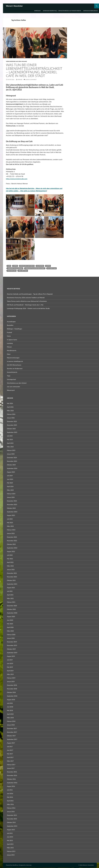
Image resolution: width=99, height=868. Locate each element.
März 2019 (10, 674)
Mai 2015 (10, 840)
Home (9, 336)
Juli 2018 (10, 703)
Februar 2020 (11, 635)
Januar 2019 (11, 682)
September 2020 (12, 613)
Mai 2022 (10, 559)
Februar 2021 (11, 602)
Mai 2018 (10, 710)
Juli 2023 (10, 519)
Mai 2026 (10, 403)
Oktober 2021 (11, 580)
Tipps (9, 376)
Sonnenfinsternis (12, 372)
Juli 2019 (10, 660)
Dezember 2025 (12, 421)
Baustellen (10, 325)
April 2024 (10, 486)
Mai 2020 (10, 624)
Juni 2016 (10, 793)
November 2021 (12, 577)
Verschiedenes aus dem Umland (16, 61)
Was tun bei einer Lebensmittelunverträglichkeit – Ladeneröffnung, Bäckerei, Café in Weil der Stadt (34, 70)
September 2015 (12, 826)
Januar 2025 (11, 454)
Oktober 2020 (11, 609)
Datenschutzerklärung (91, 11)
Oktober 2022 (11, 544)
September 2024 (12, 468)
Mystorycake (12, 271)
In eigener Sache (12, 340)
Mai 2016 (10, 797)
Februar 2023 (11, 530)
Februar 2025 (11, 450)
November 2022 (12, 541)
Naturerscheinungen (13, 358)
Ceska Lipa (29, 865)
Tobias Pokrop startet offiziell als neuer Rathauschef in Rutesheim (27, 301)
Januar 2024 (11, 497)
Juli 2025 (10, 436)
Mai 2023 (10, 523)
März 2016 (10, 804)
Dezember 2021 (12, 573)
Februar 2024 (11, 494)
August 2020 (11, 616)
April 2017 (10, 757)
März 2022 (10, 566)
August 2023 (11, 515)
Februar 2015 (11, 851)
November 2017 (12, 732)
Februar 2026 (11, 414)
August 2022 (11, 551)
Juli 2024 (10, 476)
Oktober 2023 (11, 508)
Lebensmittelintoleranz (15, 268)
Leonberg (10, 343)
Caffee (15, 266)
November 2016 (12, 775)
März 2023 (10, 526)
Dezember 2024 (12, 458)
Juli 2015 (10, 833)
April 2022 (10, 562)
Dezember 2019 (12, 642)
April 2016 (10, 801)
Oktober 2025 (11, 429)
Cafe (9, 266)
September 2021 (12, 584)
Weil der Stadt (23, 271)
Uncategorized (11, 379)
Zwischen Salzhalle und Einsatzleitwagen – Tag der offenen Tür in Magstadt (30, 294)
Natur (9, 354)
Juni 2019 (10, 663)
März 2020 (10, 631)
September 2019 (12, 653)
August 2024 (11, 472)
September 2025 (12, 432)
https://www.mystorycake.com (17, 179)
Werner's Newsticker (14, 6)
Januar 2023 (11, 533)
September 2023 (12, 512)
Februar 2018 (11, 721)
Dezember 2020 (12, 606)
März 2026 (10, 411)
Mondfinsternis (12, 350)
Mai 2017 (10, 754)
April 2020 (10, 627)
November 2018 (12, 689)
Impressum (37, 11)
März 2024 (10, 490)
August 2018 (11, 700)
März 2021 (10, 598)
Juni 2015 (10, 837)
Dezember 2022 (12, 537)
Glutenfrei (40, 266)
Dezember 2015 (12, 815)
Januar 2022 (11, 570)
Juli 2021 (10, 591)
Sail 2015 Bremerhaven (14, 365)
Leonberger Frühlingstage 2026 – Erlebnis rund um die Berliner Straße (28, 308)
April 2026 (10, 407)
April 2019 (10, 671)
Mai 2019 (10, 667)
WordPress (15, 865)
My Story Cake (52, 268)
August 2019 (11, 656)
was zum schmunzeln (13, 387)
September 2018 (12, 696)
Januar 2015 (11, 855)
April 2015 (10, 844)
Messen (9, 347)
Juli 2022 (10, 555)
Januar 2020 (11, 638)
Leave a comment (31, 80)
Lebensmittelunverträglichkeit (35, 268)
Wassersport (11, 390)
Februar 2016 (11, 808)
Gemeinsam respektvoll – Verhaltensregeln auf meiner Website (62, 11)
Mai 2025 (10, 439)
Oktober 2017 (11, 736)
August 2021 (11, 588)
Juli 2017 (10, 747)
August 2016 (11, 786)
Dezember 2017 (12, 728)
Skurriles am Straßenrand (15, 369)
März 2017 (10, 761)
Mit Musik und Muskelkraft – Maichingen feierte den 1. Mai (25, 305)
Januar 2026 (11, 418)
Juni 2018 (10, 707)
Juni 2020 (10, 620)
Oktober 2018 (11, 692)
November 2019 (12, 645)
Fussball (9, 332)
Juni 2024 (10, 479)
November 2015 (12, 819)
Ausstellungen (11, 322)
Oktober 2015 (11, 822)
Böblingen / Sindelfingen (15, 329)
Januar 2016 (11, 812)
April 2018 (10, 714)
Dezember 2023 (12, 501)
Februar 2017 (11, 765)
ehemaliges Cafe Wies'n (27, 266)
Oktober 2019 (11, 649)
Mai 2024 (10, 483)
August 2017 (11, 743)
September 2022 (12, 548)
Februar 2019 (11, 678)
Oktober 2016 (11, 779)
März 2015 (10, 848)
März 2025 (10, 447)
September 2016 (12, 783)
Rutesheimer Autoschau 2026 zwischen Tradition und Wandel (26, 298)
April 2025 (10, 443)
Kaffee (48, 266)
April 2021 (10, 595)
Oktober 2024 (11, 465)
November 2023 (12, 504)
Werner (20, 80)
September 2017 (12, 739)
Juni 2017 (10, 750)
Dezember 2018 (12, 685)
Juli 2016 (10, 790)
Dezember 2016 (12, 772)
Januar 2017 (11, 768)
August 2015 (11, 830)
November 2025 (12, 425)
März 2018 (10, 718)
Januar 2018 (11, 725)
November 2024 (12, 461)
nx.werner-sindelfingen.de (15, 361)
